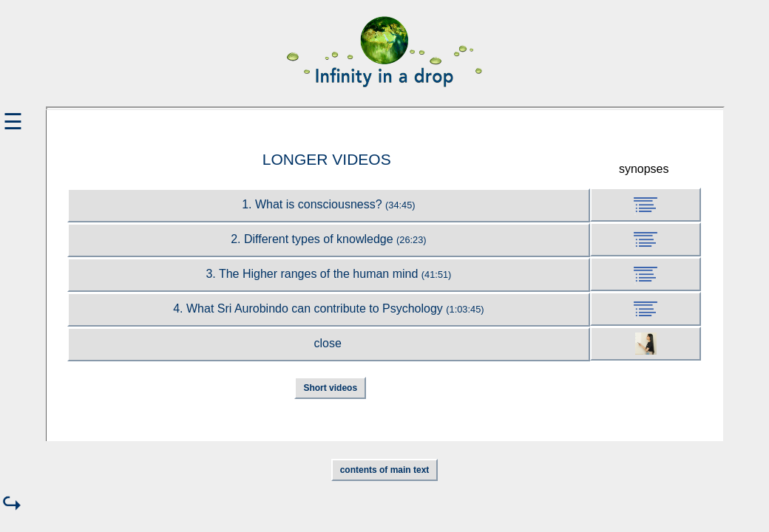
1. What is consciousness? (328, 204)
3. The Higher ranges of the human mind (328, 274)
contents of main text (385, 470)
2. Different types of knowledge (328, 239)
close (328, 343)
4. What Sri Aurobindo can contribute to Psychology (328, 308)
